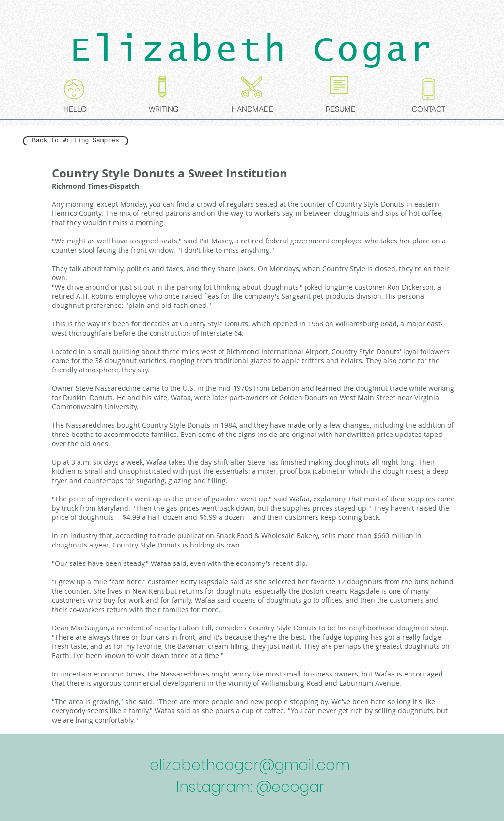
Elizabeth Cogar (252, 50)
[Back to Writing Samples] (76, 141)
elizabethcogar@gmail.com (250, 765)
